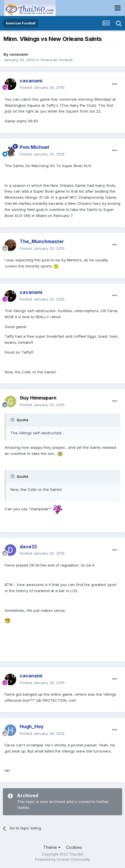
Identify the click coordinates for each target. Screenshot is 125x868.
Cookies (74, 847)
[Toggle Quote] (13, 420)
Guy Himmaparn (38, 398)
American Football (56, 60)
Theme (52, 847)
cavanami (19, 54)
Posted (42, 87)
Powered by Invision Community (62, 859)
